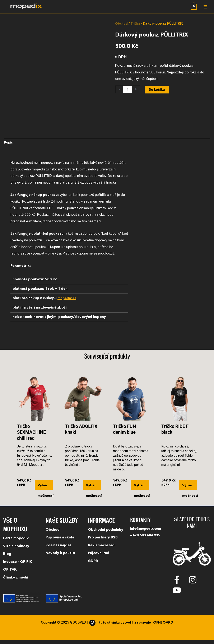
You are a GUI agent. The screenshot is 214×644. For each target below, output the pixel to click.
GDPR (93, 565)
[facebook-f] (180, 584)
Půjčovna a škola (60, 542)
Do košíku (157, 92)
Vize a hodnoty (16, 550)
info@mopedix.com (147, 533)
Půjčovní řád (99, 557)
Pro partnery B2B (103, 542)
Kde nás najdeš (58, 549)
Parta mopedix (16, 542)
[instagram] (196, 584)
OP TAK (10, 574)
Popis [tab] (9, 146)
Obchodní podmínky (106, 534)
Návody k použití (60, 557)
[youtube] (178, 594)
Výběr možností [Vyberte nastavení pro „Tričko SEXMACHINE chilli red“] (45, 490)
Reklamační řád (101, 549)
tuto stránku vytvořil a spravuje (131, 627)
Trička (136, 26)
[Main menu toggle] (205, 8)
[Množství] (128, 92)
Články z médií (16, 582)
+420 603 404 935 (146, 540)
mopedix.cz (68, 301)
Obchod (122, 26)
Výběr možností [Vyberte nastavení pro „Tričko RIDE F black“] (190, 490)
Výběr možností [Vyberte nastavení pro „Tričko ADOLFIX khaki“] (93, 490)
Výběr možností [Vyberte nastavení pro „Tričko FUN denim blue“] (141, 490)
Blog (7, 558)
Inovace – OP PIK (18, 566)
